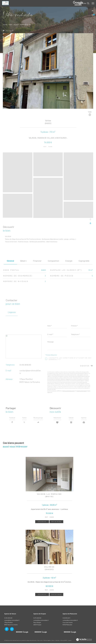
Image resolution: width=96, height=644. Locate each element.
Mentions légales (47, 641)
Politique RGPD (64, 641)
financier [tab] (37, 261)
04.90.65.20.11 (66, 619)
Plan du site (40, 641)
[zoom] (18, 191)
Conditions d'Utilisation (82, 391)
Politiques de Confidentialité (69, 391)
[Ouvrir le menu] (93, 3)
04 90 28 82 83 (25, 365)
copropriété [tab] (84, 261)
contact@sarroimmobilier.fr (41, 621)
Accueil (5, 25)
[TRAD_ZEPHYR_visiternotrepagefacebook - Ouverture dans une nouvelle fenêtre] (6, 629)
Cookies (70, 641)
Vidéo (90, 112)
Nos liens (58, 641)
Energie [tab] (69, 261)
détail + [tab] (23, 261)
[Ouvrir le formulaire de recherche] (83, 3)
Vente (11, 25)
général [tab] (10, 261)
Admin (53, 641)
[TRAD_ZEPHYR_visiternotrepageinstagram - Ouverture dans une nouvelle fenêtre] (11, 629)
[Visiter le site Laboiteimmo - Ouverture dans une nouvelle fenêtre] (84, 640)
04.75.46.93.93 (37, 619)
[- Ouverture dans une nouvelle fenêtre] (41, 633)
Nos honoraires (33, 641)
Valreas (16, 25)
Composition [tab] (53, 261)
